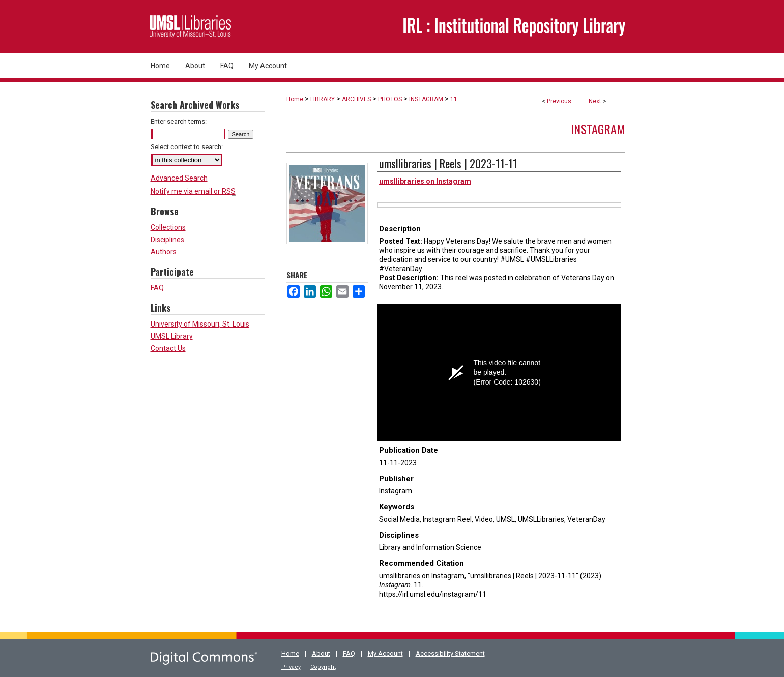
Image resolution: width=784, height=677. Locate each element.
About (321, 653)
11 (454, 99)
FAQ (157, 288)
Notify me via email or (193, 191)
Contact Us (168, 348)
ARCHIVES (356, 99)
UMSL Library (172, 336)
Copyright (323, 667)
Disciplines (167, 240)
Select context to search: (187, 147)
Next (595, 101)
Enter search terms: (179, 121)
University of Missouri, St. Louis (200, 324)
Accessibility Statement (450, 653)
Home (295, 99)
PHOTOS (390, 99)
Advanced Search (179, 178)
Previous (559, 101)
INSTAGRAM (426, 99)
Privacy (291, 667)
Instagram (598, 129)
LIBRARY (323, 99)
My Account (385, 653)
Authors (164, 252)
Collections (168, 227)
